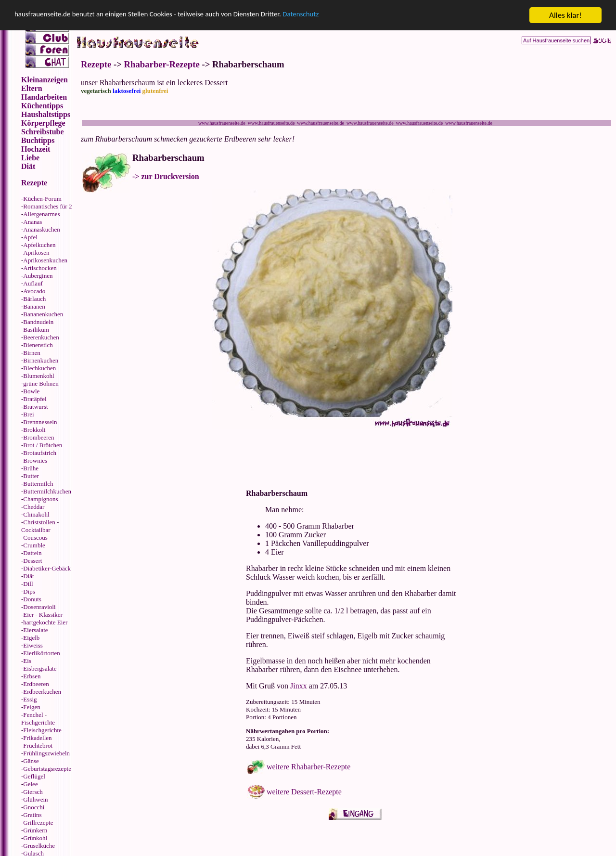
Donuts (32, 599)
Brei (28, 414)
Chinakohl (36, 514)
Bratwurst (35, 407)
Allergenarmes (41, 214)
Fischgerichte (38, 722)
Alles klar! (565, 15)
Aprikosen (36, 253)
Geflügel (34, 776)
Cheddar (34, 507)
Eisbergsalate (40, 668)
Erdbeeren (36, 684)
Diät (28, 576)
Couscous (35, 538)
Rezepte (96, 64)
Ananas (32, 222)
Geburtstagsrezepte (47, 769)
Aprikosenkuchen (45, 260)
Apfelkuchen (39, 245)
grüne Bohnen (41, 383)
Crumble (34, 545)
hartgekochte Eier (45, 622)
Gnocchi (34, 807)
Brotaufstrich (40, 453)
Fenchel (33, 715)
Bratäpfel (35, 399)
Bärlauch (34, 299)
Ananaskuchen (42, 229)
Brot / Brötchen (43, 445)
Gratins (32, 815)
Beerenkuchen (41, 337)
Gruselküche (39, 846)
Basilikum (36, 330)
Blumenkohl (38, 376)
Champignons (40, 499)
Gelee (30, 784)
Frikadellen (37, 738)
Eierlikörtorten (42, 653)
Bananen (34, 306)
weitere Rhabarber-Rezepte (308, 767)
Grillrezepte (38, 823)
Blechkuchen (39, 368)
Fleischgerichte (42, 730)
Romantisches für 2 (47, 206)
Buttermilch (38, 484)
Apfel (30, 237)
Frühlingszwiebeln (46, 753)
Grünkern (35, 830)
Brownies (35, 460)
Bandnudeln (38, 322)
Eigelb (31, 638)
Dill (28, 584)
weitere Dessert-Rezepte (304, 792)
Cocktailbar (36, 530)
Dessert (32, 561)
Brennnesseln (40, 422)
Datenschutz (340, 16)
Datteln (32, 553)
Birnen (32, 353)
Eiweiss (33, 645)
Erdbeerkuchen (42, 692)
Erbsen (32, 676)
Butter (31, 476)
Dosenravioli (39, 607)
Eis (27, 661)
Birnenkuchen (41, 360)
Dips (29, 591)
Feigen (32, 707)
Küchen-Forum (42, 199)
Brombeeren (38, 437)
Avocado (34, 291)
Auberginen (38, 276)
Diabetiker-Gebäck (47, 568)
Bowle (31, 391)
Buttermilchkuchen (47, 491)
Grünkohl (35, 838)
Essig (30, 699)
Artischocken (40, 268)
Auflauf (33, 283)
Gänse (31, 761)
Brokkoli (34, 430)
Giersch (33, 792)
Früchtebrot (38, 746)
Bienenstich (38, 345)
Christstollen (39, 522)
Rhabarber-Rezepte (162, 64)
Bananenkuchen (43, 314)
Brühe (31, 468)
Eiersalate (35, 630)
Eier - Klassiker (43, 615)
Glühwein (35, 799)
